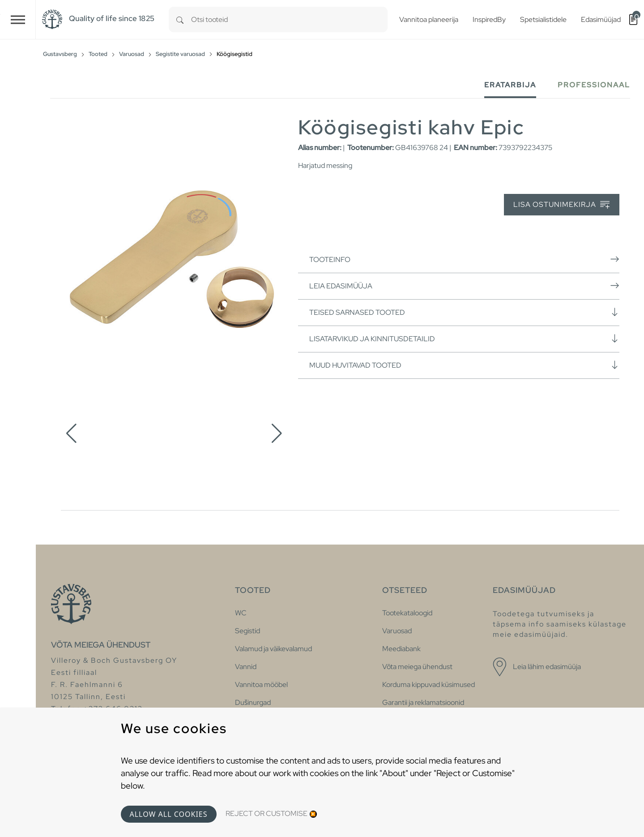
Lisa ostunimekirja (561, 205)
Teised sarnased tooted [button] (464, 312)
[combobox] (289, 19)
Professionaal (594, 85)
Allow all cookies (169, 814)
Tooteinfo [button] (464, 259)
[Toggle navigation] (18, 19)
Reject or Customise (267, 813)
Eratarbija (510, 85)
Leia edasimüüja (464, 286)
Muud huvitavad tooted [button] (464, 365)
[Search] (180, 19)
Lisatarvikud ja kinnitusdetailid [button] (464, 339)
